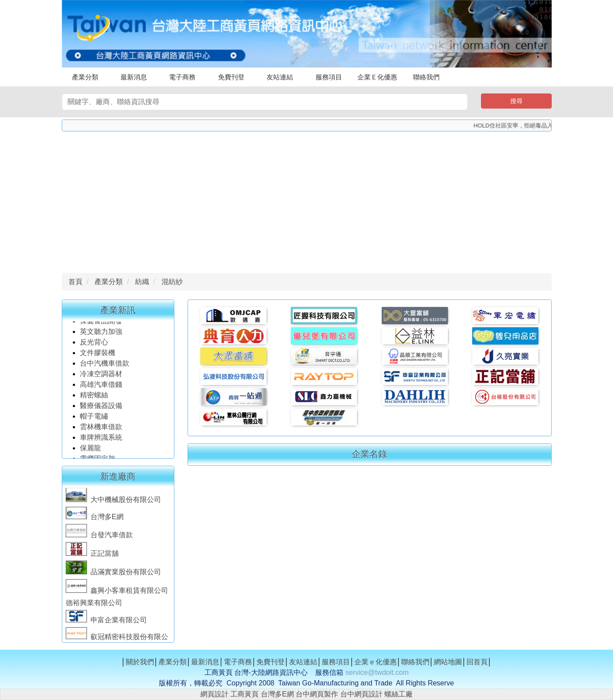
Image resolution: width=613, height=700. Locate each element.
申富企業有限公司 (106, 623)
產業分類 (85, 77)
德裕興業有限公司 (94, 605)
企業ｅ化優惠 (376, 662)
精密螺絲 (94, 398)
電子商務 (182, 77)
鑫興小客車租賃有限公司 (117, 593)
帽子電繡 (95, 419)
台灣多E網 (95, 519)
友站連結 (280, 77)
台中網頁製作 (317, 694)
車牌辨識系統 (101, 440)
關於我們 (140, 662)
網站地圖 (448, 662)
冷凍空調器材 (102, 376)
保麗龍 (90, 451)
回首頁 (477, 662)
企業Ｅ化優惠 (377, 77)
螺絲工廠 (399, 694)
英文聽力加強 (102, 334)
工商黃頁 (244, 694)
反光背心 (94, 345)
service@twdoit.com (377, 672)
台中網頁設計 (361, 694)
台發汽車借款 (99, 537)
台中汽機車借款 (105, 366)
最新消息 (134, 77)
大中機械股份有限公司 (113, 502)
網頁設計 (214, 694)
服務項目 (329, 77)
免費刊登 (231, 77)
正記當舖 (92, 556)
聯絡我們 (426, 77)
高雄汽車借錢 (101, 387)
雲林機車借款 (101, 429)
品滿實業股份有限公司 (113, 575)
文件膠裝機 (98, 355)
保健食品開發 (101, 324)
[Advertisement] (307, 200)
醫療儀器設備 (102, 408)
